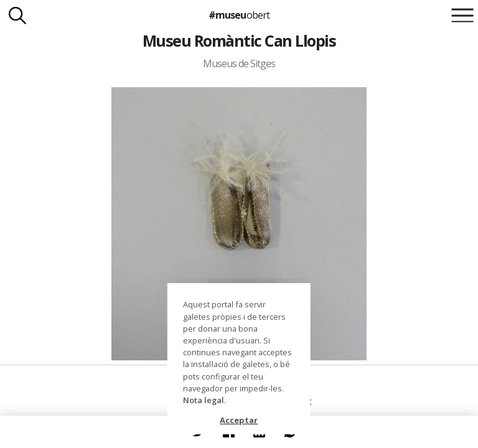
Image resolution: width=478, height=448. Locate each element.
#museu (239, 15)
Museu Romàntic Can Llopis (239, 40)
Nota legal (204, 400)
